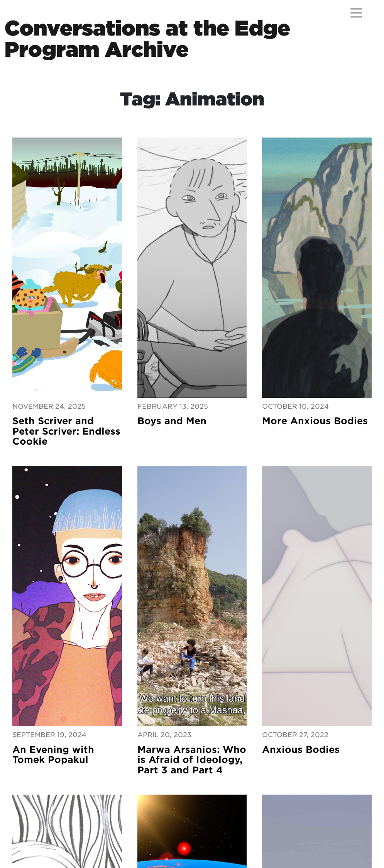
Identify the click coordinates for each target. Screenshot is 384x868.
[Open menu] (356, 13)
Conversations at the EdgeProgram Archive (147, 39)
